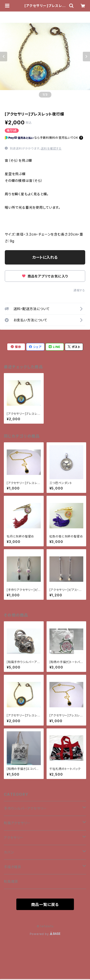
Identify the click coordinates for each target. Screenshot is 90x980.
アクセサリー (14, 838)
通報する (79, 290)
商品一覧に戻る (45, 905)
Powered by (45, 934)
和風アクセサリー (17, 823)
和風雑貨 (11, 881)
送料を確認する (51, 148)
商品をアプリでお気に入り (45, 276)
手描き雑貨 (12, 867)
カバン (9, 852)
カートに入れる (45, 257)
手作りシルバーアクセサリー (25, 808)
